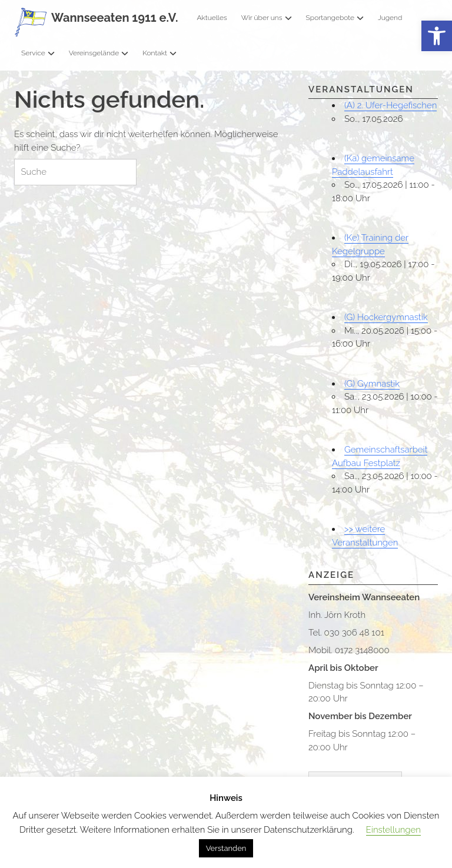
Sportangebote (335, 18)
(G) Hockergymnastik (386, 317)
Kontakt (159, 53)
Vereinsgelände (99, 53)
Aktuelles (212, 18)
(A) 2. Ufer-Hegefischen (390, 105)
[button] (437, 36)
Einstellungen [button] (393, 830)
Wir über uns (267, 18)
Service (38, 53)
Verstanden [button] (226, 848)
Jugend (390, 18)
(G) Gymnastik (372, 384)
